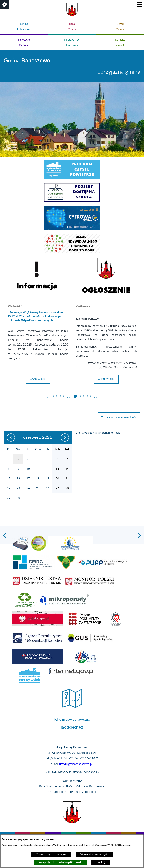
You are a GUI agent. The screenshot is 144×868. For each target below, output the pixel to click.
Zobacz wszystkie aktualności (119, 418)
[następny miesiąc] (65, 438)
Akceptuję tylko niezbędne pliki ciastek (60, 862)
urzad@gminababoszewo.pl (76, 764)
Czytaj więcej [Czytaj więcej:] (106, 381)
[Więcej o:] (106, 278)
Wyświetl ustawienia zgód (94, 855)
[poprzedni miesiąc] (10, 438)
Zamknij (101, 862)
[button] (5, 5)
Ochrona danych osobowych (51, 855)
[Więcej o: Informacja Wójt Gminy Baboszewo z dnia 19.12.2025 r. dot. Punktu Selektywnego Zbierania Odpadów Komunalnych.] (38, 278)
